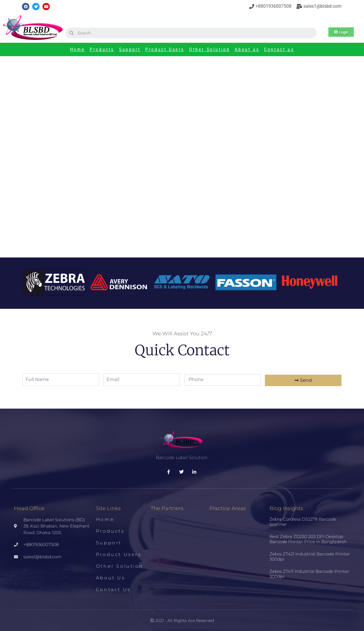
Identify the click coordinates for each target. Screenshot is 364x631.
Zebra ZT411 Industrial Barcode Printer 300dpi (309, 574)
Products (102, 49)
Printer (78, 149)
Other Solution (209, 49)
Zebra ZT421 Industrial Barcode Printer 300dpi (310, 556)
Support (130, 49)
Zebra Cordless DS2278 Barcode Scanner (303, 522)
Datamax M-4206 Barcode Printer (79, 157)
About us (247, 49)
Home (77, 49)
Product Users (165, 49)
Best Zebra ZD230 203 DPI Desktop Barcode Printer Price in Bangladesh (289, 167)
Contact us (279, 49)
